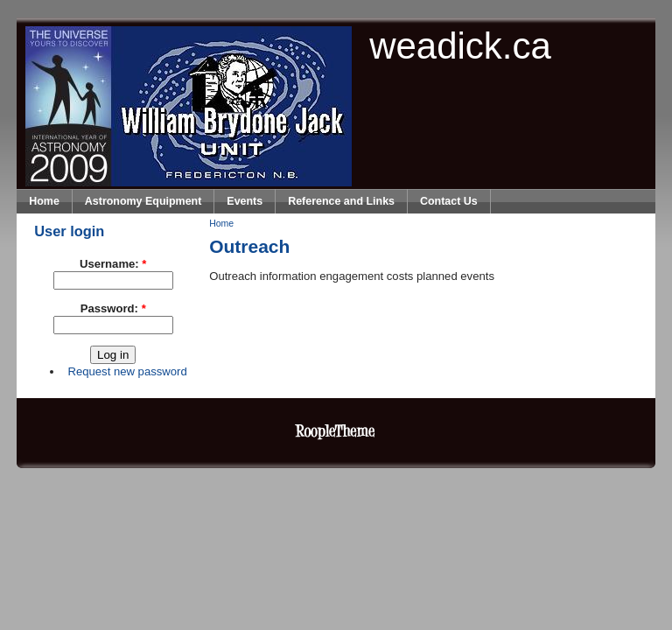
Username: (113, 264)
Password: (113, 308)
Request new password (127, 371)
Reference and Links (341, 201)
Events (245, 201)
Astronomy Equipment (143, 201)
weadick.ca (460, 46)
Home (44, 201)
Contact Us (449, 201)
